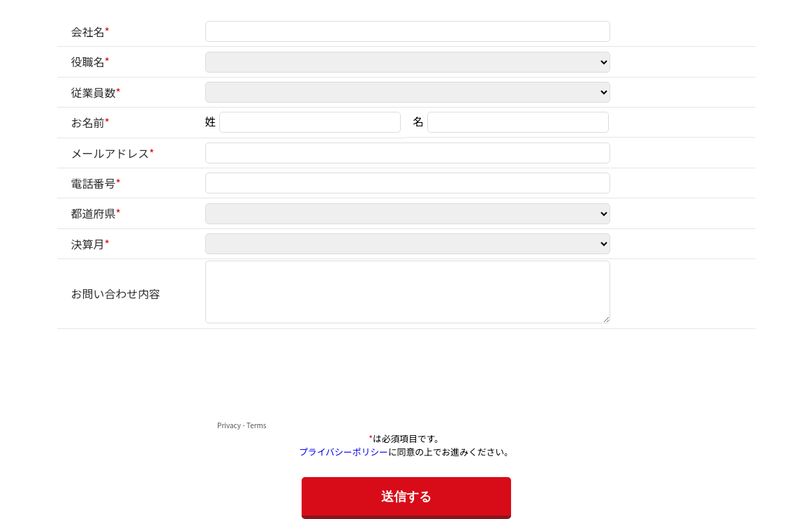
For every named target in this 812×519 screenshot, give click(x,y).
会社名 (88, 31)
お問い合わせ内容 (116, 293)
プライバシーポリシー (344, 452)
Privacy (229, 425)
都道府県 (94, 213)
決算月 (88, 244)
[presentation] (163, 390)
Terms (257, 425)
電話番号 (94, 183)
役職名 (88, 61)
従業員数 (94, 92)
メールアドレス (110, 153)
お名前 (88, 122)
